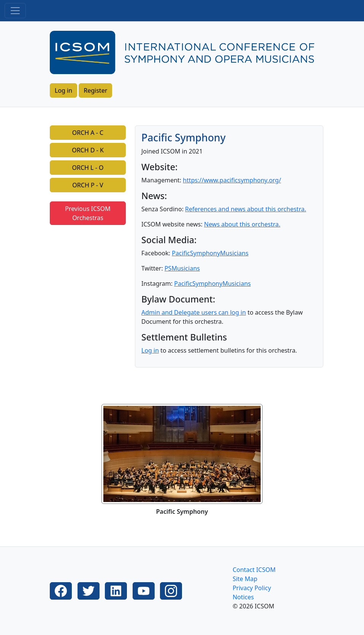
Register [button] (95, 90)
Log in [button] (63, 90)
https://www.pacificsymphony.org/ (232, 180)
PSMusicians (182, 268)
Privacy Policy (252, 588)
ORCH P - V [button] (88, 185)
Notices (243, 597)
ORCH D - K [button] (88, 150)
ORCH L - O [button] (88, 168)
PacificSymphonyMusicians (210, 253)
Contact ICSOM (254, 570)
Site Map (245, 579)
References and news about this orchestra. (246, 209)
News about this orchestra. (242, 224)
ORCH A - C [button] (88, 133)
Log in (150, 350)
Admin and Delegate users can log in (194, 312)
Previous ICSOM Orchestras (88, 213)
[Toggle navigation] (15, 11)
